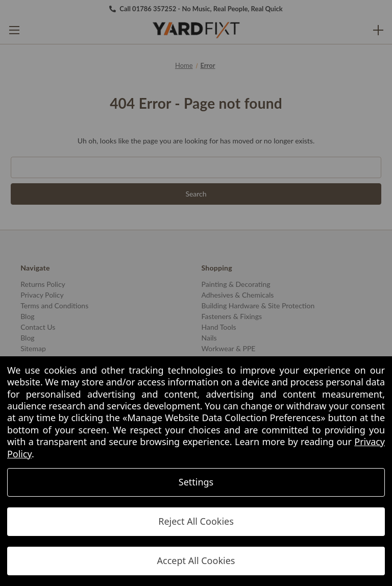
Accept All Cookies (196, 560)
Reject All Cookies (196, 521)
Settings (196, 482)
